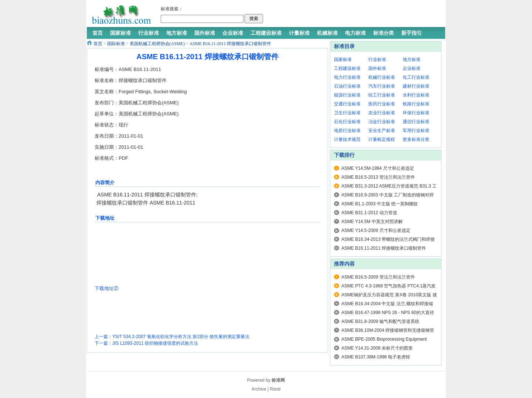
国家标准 (343, 60)
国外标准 (377, 68)
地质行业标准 (347, 131)
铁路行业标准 (416, 104)
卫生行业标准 (347, 113)
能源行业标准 (347, 95)
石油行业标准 (347, 86)
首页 (98, 44)
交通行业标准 (347, 104)
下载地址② (107, 288)
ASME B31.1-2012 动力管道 (369, 213)
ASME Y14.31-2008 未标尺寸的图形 (377, 348)
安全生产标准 (382, 131)
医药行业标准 (382, 104)
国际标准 (116, 44)
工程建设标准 (347, 68)
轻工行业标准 (382, 95)
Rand (275, 389)
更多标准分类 (416, 139)
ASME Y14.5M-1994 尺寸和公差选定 (378, 168)
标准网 (278, 380)
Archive (259, 389)
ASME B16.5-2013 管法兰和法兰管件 (378, 177)
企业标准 (412, 68)
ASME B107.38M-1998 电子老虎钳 (376, 357)
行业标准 (377, 60)
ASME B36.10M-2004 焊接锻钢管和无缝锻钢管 (388, 330)
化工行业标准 (416, 77)
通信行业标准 (416, 122)
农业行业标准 (382, 113)
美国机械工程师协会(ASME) (157, 44)
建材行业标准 (416, 86)
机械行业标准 (382, 77)
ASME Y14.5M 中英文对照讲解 (372, 222)
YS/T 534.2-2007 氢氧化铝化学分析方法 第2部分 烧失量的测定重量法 (181, 337)
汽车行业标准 (382, 86)
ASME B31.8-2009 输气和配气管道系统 (380, 321)
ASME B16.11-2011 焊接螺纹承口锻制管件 (230, 44)
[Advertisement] (352, 15)
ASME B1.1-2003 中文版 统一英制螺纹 (380, 204)
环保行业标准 (416, 113)
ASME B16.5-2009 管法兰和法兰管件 (378, 277)
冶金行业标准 (382, 122)
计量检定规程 (382, 139)
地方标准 (412, 60)
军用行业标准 (416, 131)
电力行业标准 (347, 77)
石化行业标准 (347, 122)
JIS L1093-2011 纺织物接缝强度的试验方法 (155, 343)
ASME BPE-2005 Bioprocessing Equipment (384, 339)
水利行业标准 (416, 95)
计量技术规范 (347, 139)
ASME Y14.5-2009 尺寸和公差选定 (376, 230)
